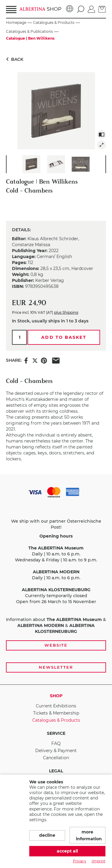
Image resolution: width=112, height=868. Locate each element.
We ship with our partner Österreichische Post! (56, 524)
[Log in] (91, 9)
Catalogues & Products (56, 720)
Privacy (80, 861)
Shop (56, 696)
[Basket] (102, 9)
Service (56, 733)
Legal (56, 771)
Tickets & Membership (56, 713)
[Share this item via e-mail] (56, 360)
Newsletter (56, 667)
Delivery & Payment (56, 751)
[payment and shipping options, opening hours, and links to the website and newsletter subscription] (56, 579)
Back (14, 59)
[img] (102, 145)
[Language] (70, 9)
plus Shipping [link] (66, 312)
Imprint (99, 861)
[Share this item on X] (35, 360)
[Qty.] (19, 337)
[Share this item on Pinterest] (44, 360)
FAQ (56, 743)
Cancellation (56, 758)
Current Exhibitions (56, 706)
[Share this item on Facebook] (26, 360)
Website (56, 645)
